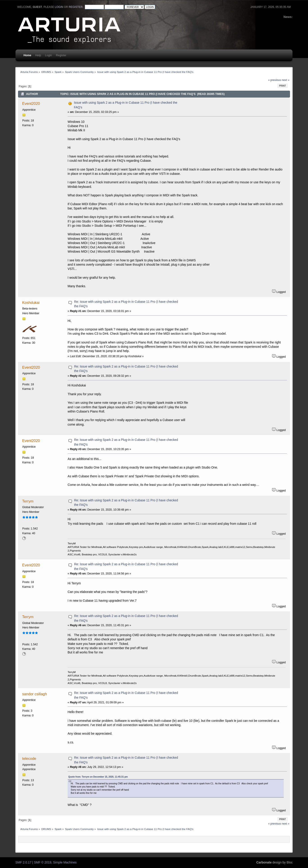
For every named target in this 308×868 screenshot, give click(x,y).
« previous (275, 80)
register (76, 7)
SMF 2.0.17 (23, 862)
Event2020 (31, 103)
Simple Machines (65, 862)
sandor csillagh (35, 694)
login (59, 7)
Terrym (28, 501)
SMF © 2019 (43, 862)
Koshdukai (31, 303)
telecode (29, 758)
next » (286, 80)
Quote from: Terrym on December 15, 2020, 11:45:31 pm (98, 777)
